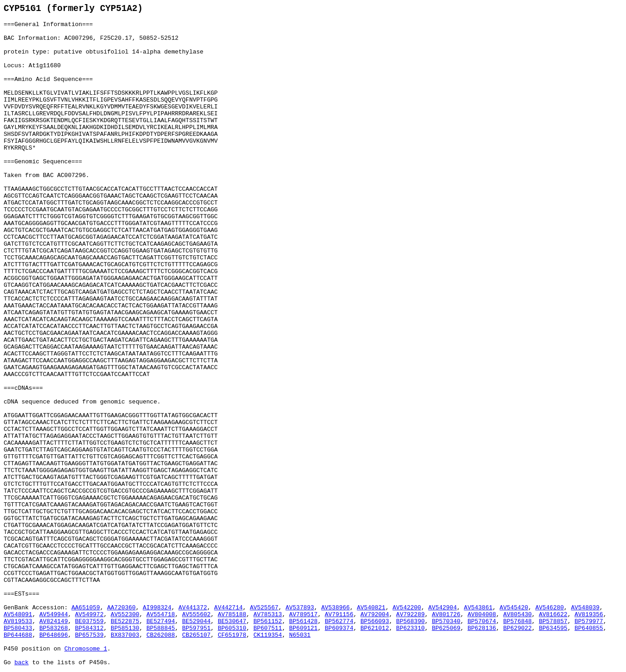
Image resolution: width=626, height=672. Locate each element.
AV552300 (125, 615)
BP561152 (268, 621)
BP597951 (196, 628)
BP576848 (517, 621)
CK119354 (268, 635)
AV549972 (89, 615)
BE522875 (125, 621)
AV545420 (514, 608)
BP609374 (339, 628)
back (21, 663)
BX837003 (125, 635)
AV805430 (517, 615)
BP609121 (303, 628)
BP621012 (375, 628)
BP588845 (161, 628)
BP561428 (303, 621)
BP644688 (18, 635)
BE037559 (89, 621)
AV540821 (371, 608)
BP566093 (375, 621)
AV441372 (193, 608)
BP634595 (553, 628)
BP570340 (446, 621)
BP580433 (18, 628)
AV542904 (443, 608)
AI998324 (157, 608)
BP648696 (54, 635)
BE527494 (161, 621)
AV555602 (196, 615)
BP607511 (268, 628)
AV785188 (232, 615)
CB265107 (196, 635)
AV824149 (54, 621)
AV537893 (300, 608)
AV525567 (264, 608)
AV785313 (268, 615)
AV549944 (54, 615)
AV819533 (18, 621)
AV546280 (550, 608)
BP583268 (54, 628)
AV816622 (553, 615)
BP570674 (482, 621)
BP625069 (446, 628)
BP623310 (410, 628)
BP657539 (89, 635)
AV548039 (585, 608)
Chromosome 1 (86, 649)
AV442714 (228, 608)
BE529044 (196, 621)
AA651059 (86, 608)
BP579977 (589, 621)
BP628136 (482, 628)
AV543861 (478, 608)
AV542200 (407, 608)
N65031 (300, 635)
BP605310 (232, 628)
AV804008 (482, 615)
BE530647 (232, 621)
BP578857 (553, 621)
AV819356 (589, 615)
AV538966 (335, 608)
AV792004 (375, 615)
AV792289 (410, 615)
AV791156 (339, 615)
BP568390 (410, 621)
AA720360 (121, 608)
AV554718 (161, 615)
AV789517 (303, 615)
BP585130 (125, 628)
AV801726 (446, 615)
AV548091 (18, 615)
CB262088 (161, 635)
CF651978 (232, 635)
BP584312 (89, 628)
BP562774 (339, 621)
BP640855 (589, 628)
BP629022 (517, 628)
